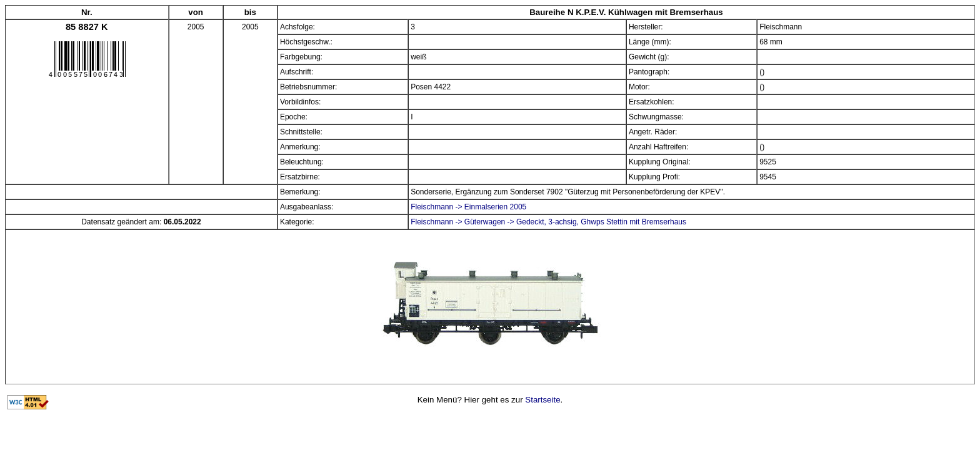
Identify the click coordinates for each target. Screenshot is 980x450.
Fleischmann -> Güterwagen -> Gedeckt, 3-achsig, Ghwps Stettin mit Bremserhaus (548, 222)
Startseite (542, 400)
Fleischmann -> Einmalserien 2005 (468, 207)
